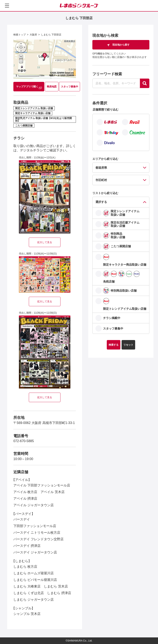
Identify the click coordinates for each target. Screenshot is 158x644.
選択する (101, 202)
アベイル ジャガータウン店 (34, 505)
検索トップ (20, 35)
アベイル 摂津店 (25, 499)
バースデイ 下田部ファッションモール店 (35, 523)
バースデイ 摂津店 (27, 546)
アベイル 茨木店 (52, 492)
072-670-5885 (24, 441)
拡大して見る (45, 242)
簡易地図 (52, 87)
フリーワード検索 (107, 74)
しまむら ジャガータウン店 (34, 600)
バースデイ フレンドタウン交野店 (38, 539)
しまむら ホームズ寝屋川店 (34, 573)
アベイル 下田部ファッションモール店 (42, 485)
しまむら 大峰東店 (27, 586)
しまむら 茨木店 (56, 586)
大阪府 (33, 35)
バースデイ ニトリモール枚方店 (37, 533)
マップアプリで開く (27, 87)
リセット (128, 345)
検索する (114, 345)
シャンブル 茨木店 (27, 614)
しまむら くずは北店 (29, 593)
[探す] (145, 83)
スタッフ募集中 (70, 87)
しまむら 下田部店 (51, 35)
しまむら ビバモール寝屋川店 (35, 580)
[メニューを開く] (7, 6)
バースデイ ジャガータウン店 (35, 552)
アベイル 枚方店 (25, 492)
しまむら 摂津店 (59, 593)
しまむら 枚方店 (25, 567)
